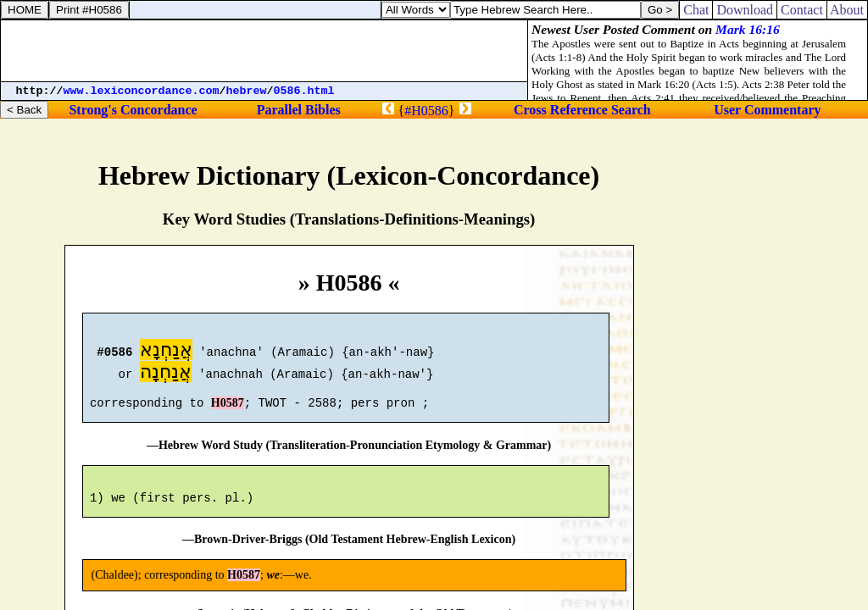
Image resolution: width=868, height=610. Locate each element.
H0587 (228, 410)
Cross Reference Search (582, 110)
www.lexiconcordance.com (142, 91)
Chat (696, 10)
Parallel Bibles (299, 110)
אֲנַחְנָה (166, 374)
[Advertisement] (264, 51)
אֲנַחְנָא (166, 352)
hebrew (247, 91)
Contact (802, 10)
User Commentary (767, 110)
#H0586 (426, 111)
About (847, 10)
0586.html (304, 91)
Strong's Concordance (133, 110)
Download (745, 10)
